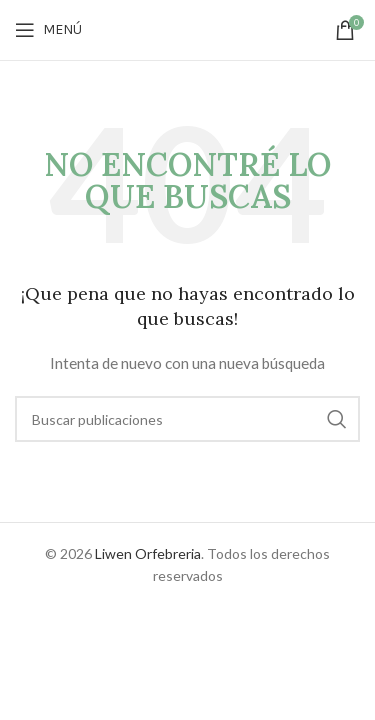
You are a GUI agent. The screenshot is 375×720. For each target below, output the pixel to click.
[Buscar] (187, 419)
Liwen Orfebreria (148, 553)
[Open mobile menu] (48, 30)
